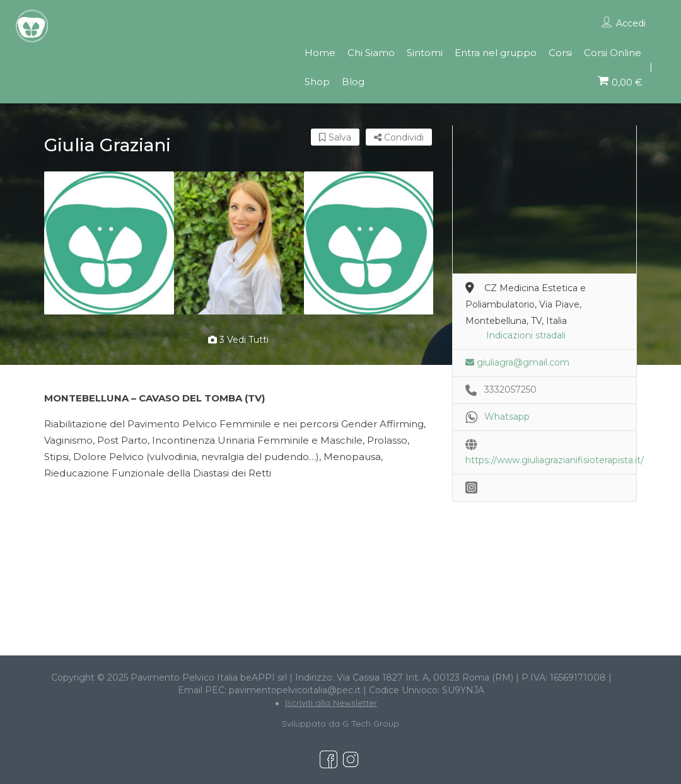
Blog (353, 82)
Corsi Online (613, 53)
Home (320, 53)
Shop (317, 82)
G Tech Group (371, 723)
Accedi (631, 23)
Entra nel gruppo (496, 53)
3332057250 (510, 389)
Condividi (399, 137)
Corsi (560, 53)
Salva (335, 137)
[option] (109, 243)
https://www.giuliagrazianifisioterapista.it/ (555, 460)
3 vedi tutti (238, 340)
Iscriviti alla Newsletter (331, 703)
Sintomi (425, 53)
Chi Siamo (371, 53)
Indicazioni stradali (526, 335)
